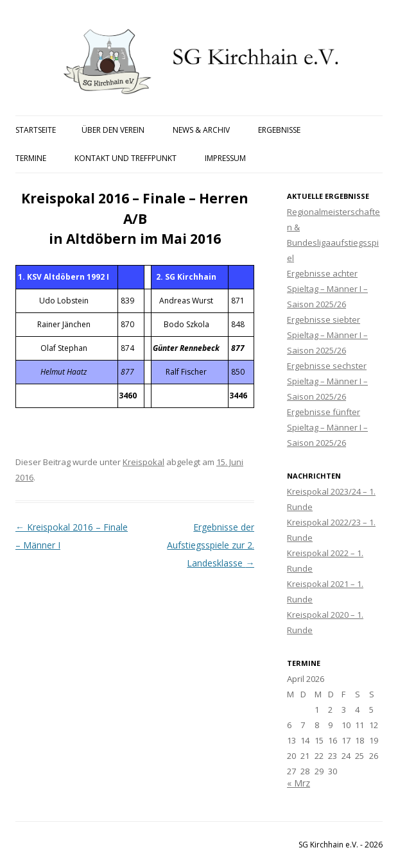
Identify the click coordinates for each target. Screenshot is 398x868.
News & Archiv (201, 130)
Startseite (36, 130)
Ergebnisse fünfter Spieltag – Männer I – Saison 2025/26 (327, 427)
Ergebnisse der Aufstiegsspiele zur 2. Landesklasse (211, 545)
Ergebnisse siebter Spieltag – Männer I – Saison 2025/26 (327, 335)
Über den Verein (113, 130)
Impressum (225, 158)
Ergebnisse (279, 130)
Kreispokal (143, 462)
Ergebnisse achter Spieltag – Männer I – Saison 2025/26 (327, 289)
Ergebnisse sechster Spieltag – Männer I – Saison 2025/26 (327, 381)
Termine (31, 158)
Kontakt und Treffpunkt (125, 158)
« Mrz (298, 783)
